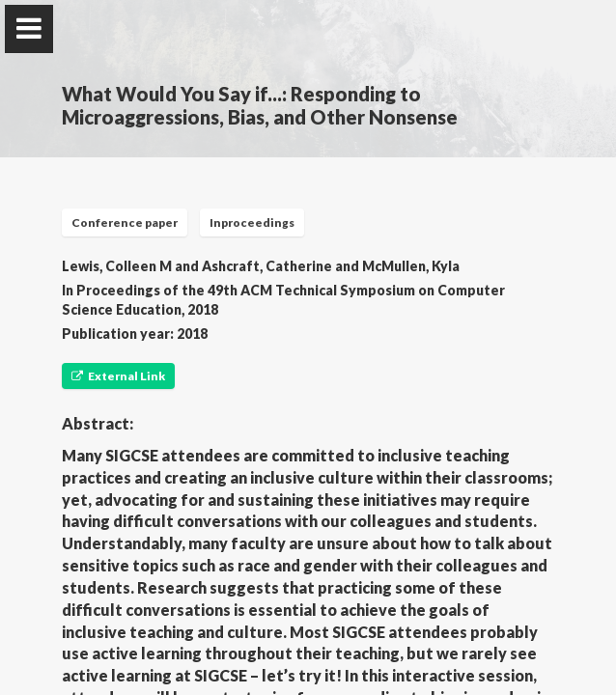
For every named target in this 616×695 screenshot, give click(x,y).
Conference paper (125, 222)
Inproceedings (252, 222)
